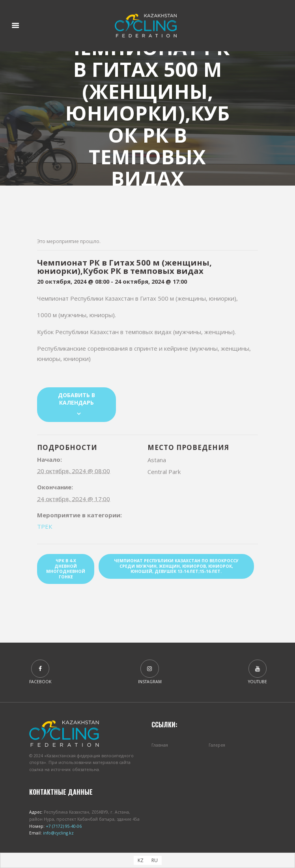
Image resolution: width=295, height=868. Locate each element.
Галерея (217, 745)
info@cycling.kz (58, 833)
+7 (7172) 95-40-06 (63, 826)
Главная (160, 745)
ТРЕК (45, 526)
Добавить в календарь (77, 399)
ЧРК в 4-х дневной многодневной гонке (66, 569)
